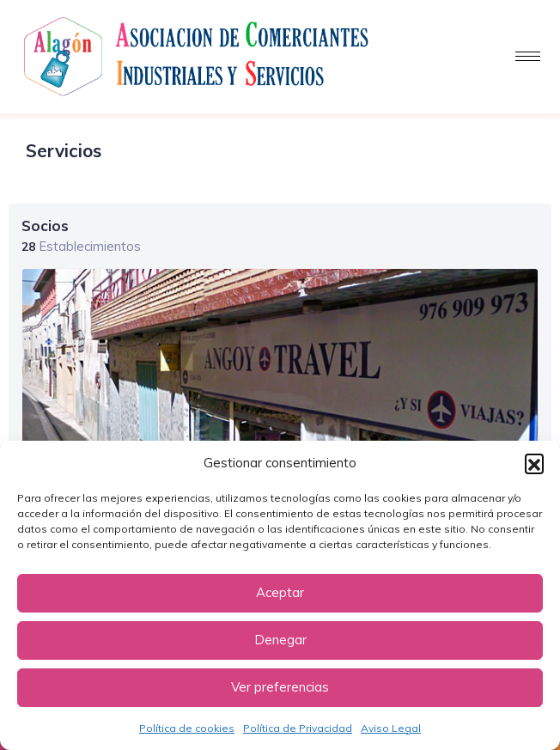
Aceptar (280, 592)
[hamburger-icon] (528, 56)
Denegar (280, 640)
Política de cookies (187, 728)
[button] (534, 463)
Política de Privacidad (298, 728)
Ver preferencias (280, 687)
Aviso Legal (391, 728)
